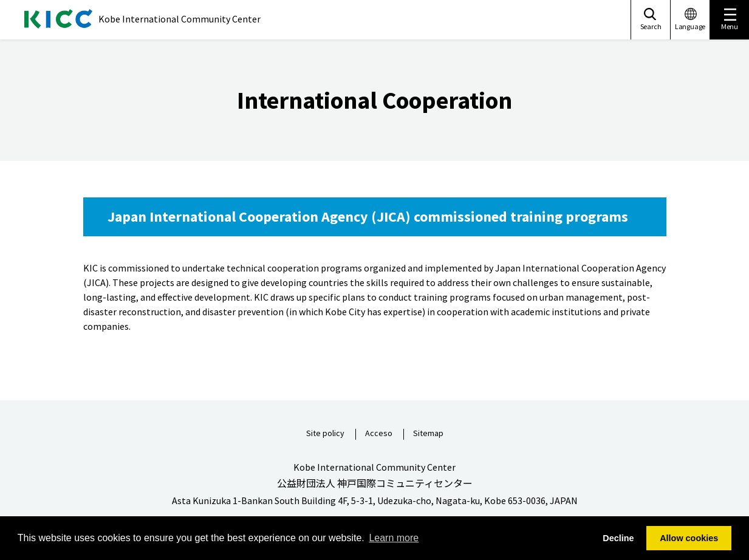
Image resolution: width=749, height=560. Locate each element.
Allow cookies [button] (689, 538)
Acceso (379, 434)
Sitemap (428, 434)
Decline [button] (618, 538)
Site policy (325, 434)
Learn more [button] (394, 538)
